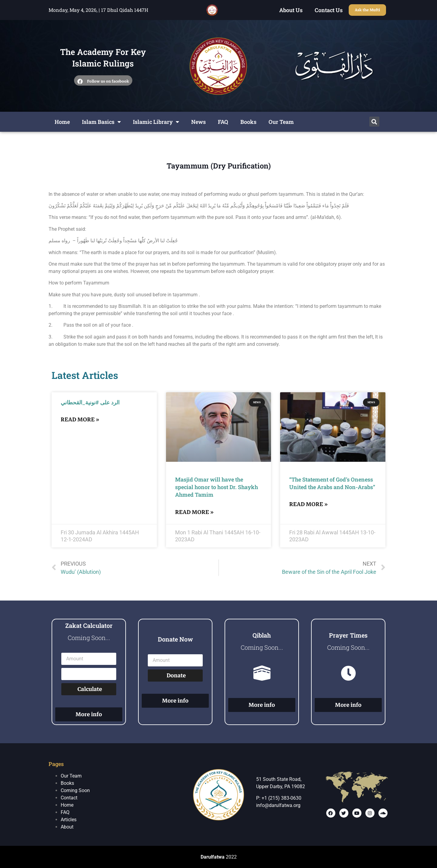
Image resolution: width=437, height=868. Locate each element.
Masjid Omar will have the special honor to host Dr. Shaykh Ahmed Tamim (217, 487)
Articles (69, 820)
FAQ (223, 122)
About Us (291, 10)
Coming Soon (75, 790)
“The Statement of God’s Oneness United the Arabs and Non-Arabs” (332, 483)
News (198, 122)
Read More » (80, 419)
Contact (69, 798)
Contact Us (329, 10)
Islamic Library (156, 122)
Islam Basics (101, 122)
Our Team (281, 122)
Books (248, 122)
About (67, 827)
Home (62, 122)
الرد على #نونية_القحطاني (90, 402)
